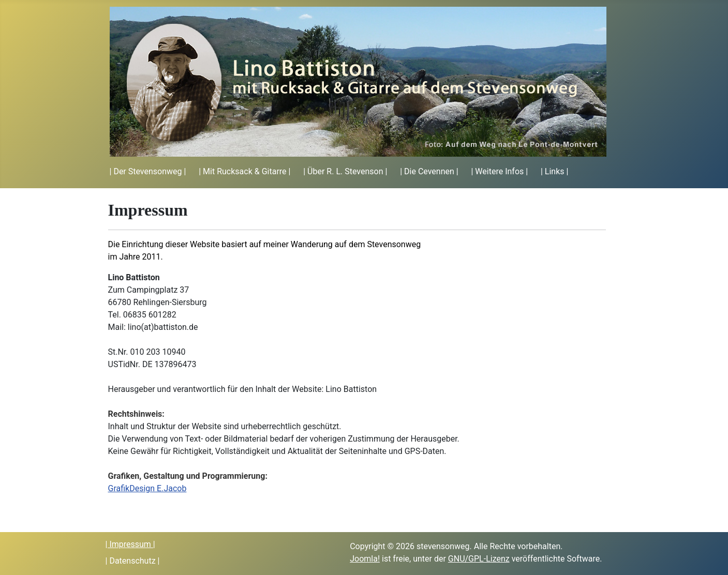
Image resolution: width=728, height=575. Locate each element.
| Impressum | (130, 544)
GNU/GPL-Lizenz (479, 559)
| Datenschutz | (133, 561)
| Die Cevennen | (429, 171)
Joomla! (365, 559)
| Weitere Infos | (499, 171)
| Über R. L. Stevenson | (345, 171)
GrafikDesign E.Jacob (147, 488)
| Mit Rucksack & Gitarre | (244, 171)
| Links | (554, 171)
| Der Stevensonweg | (148, 171)
